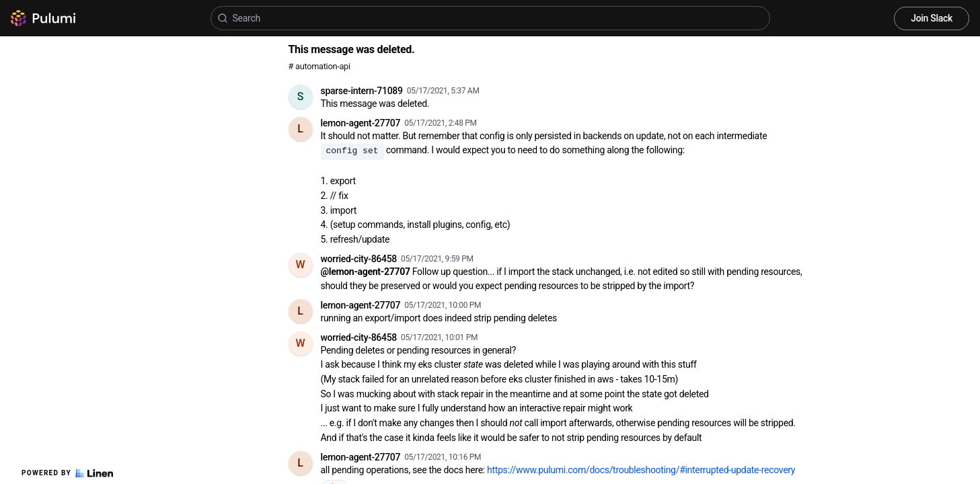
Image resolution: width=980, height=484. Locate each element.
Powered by (67, 473)
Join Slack (932, 18)
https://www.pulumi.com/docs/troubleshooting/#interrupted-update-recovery (641, 470)
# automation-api (319, 66)
